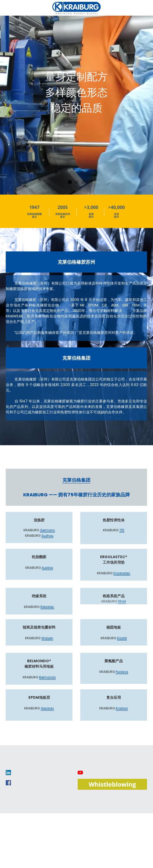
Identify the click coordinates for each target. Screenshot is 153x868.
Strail (122, 601)
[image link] (8, 772)
